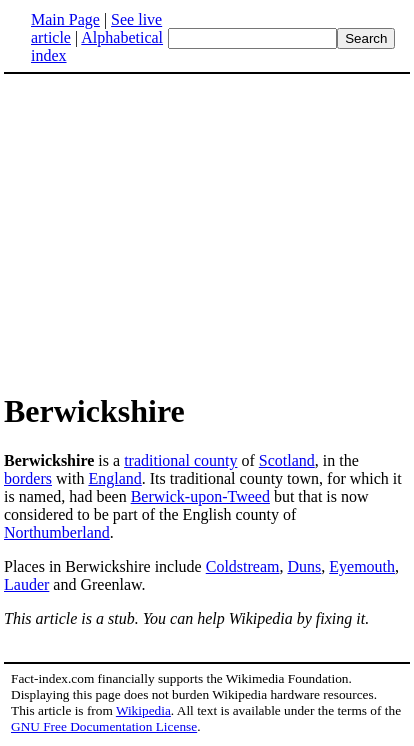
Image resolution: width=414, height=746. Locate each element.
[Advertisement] (207, 232)
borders (28, 478)
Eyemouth (362, 566)
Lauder (26, 584)
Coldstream (243, 566)
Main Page (65, 19)
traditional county (180, 460)
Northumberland (57, 532)
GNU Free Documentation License (104, 726)
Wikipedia (143, 710)
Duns (304, 566)
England (114, 478)
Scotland (287, 460)
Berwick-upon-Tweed (200, 496)
